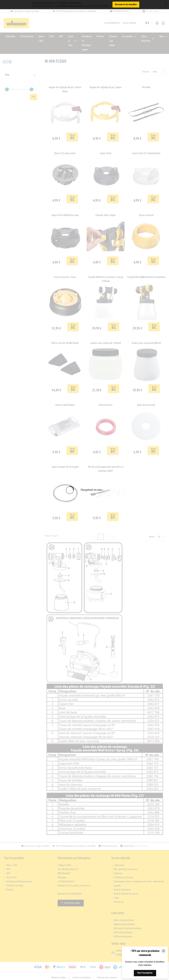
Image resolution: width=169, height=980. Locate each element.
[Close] (164, 951)
